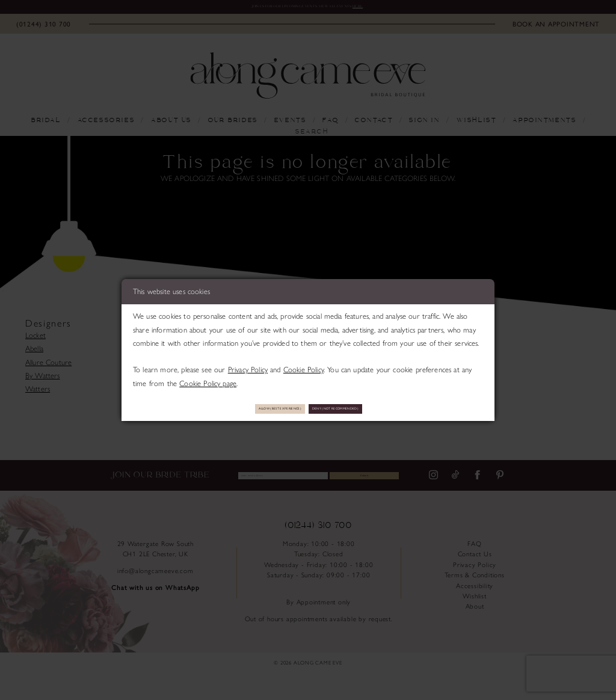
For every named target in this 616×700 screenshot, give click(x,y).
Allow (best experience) (247, 408)
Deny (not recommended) (370, 408)
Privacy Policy (248, 365)
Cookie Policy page (208, 379)
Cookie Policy (303, 365)
